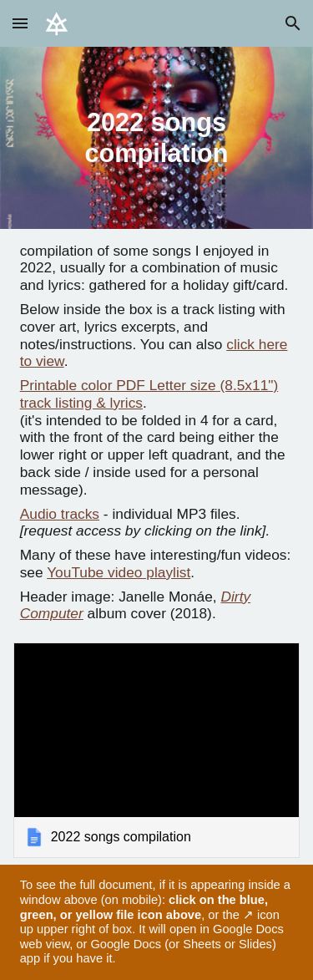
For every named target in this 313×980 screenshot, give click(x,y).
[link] (157, 750)
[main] (157, 138)
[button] (20, 23)
